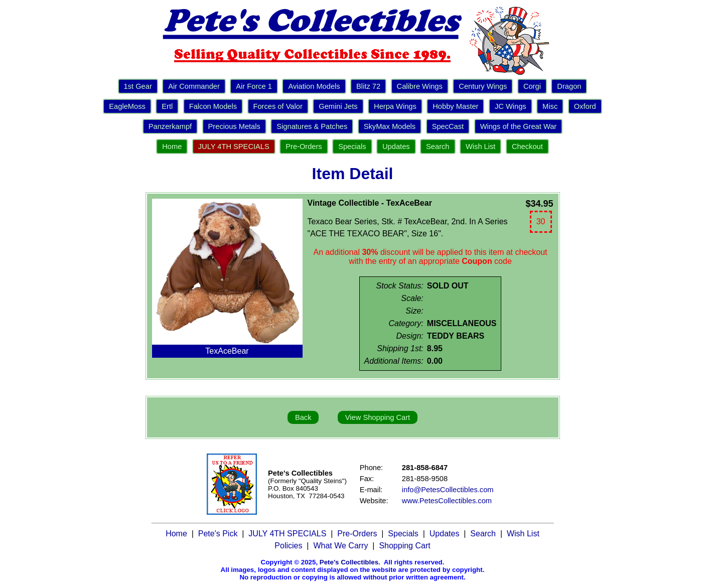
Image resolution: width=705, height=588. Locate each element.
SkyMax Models (390, 126)
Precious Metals (234, 126)
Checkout (527, 146)
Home (172, 146)
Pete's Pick (218, 534)
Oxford (585, 106)
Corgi (532, 86)
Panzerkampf (170, 126)
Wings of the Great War (519, 126)
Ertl (167, 106)
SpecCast (448, 126)
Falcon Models (213, 106)
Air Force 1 (254, 86)
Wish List (480, 146)
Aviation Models (314, 86)
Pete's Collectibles (349, 562)
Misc (550, 106)
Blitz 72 (368, 86)
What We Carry (340, 546)
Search (438, 146)
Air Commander (194, 86)
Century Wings (483, 86)
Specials (352, 146)
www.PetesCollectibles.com (447, 501)
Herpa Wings (395, 106)
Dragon (569, 86)
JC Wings (511, 106)
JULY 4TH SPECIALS (234, 146)
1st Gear (138, 86)
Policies (288, 546)
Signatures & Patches (312, 126)
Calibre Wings (420, 86)
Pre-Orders (304, 146)
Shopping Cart (404, 546)
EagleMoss (127, 106)
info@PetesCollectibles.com (448, 490)
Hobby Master (455, 106)
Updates (396, 146)
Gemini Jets (338, 106)
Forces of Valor (278, 106)
